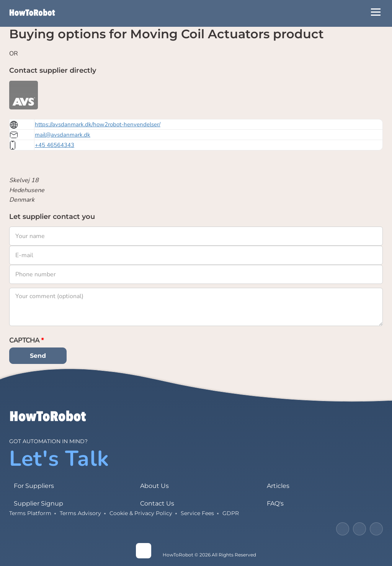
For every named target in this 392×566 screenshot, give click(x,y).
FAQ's (275, 503)
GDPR (231, 513)
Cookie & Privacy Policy (141, 513)
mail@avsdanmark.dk (63, 135)
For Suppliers (34, 486)
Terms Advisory (80, 513)
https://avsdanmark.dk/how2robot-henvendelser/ (98, 124)
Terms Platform (30, 513)
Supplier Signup (38, 503)
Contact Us (157, 503)
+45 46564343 (55, 145)
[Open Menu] (376, 12)
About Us (154, 486)
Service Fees (197, 513)
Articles (278, 486)
